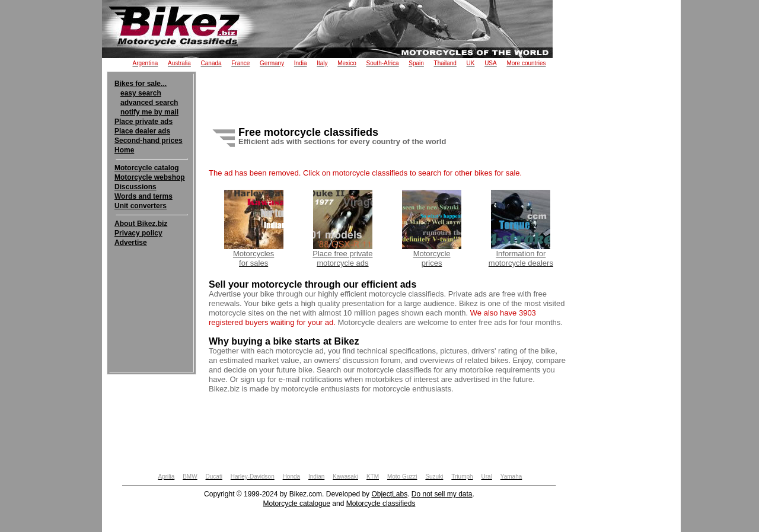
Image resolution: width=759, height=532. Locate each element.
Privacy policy (138, 233)
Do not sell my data (442, 494)
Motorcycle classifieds (381, 504)
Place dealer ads (142, 131)
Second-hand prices (149, 141)
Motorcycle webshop (150, 177)
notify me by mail (149, 112)
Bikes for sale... (141, 84)
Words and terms (143, 196)
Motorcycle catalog (147, 168)
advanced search (149, 103)
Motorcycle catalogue (297, 504)
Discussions (135, 187)
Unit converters (141, 206)
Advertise (131, 243)
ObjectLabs (389, 494)
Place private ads (143, 122)
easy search (141, 93)
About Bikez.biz (141, 224)
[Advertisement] (152, 283)
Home (124, 150)
